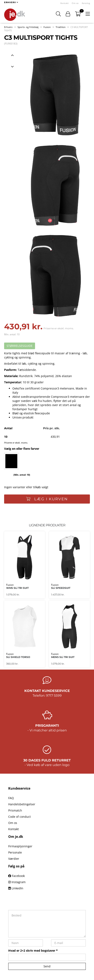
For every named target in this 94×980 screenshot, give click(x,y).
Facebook (16, 876)
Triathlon (61, 27)
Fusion (47, 27)
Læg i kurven (47, 499)
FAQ (11, 798)
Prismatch (15, 810)
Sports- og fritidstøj (28, 27)
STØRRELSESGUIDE (20, 346)
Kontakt (65, 3)
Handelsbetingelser (22, 804)
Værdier (14, 859)
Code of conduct (19, 817)
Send (47, 966)
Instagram (17, 882)
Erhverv (8, 27)
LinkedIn (16, 888)
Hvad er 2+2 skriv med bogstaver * (33, 951)
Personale (15, 852)
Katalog (86, 3)
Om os (75, 3)
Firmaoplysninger (20, 846)
